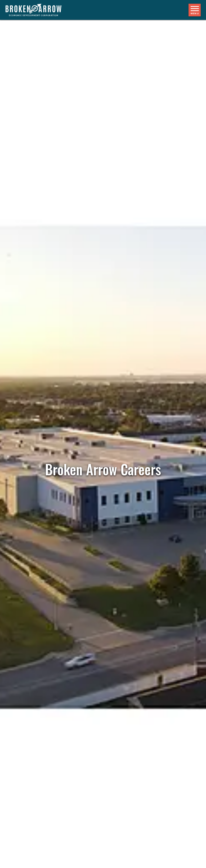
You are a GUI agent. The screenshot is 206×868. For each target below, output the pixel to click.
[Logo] (36, 10)
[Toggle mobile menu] (195, 10)
